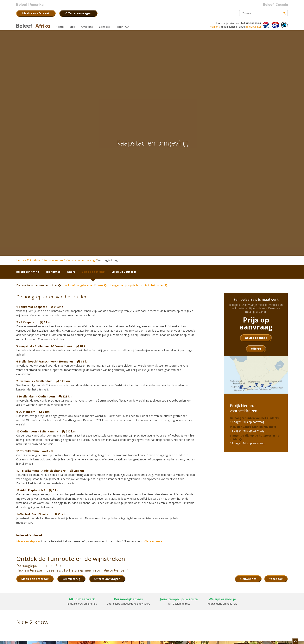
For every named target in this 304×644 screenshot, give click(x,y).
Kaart (71, 272)
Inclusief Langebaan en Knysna (85, 285)
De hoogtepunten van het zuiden (38, 285)
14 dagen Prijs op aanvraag (253, 420)
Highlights (53, 272)
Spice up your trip (124, 272)
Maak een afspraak (28, 541)
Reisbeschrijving (28, 272)
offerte (256, 349)
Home (20, 260)
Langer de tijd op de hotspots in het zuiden (139, 285)
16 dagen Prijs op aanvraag (252, 429)
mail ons (215, 27)
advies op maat (256, 338)
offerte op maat (153, 541)
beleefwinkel (253, 27)
